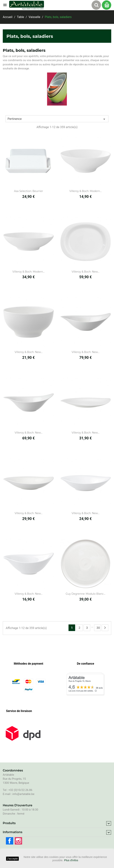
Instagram (18, 841)
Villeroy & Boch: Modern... (86, 191)
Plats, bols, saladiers (30, 36)
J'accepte (12, 859)
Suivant (105, 628)
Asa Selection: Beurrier (29, 191)
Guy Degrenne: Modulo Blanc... (86, 594)
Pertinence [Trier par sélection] (57, 119)
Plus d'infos (71, 860)
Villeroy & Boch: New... (86, 272)
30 (98, 628)
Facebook (10, 841)
